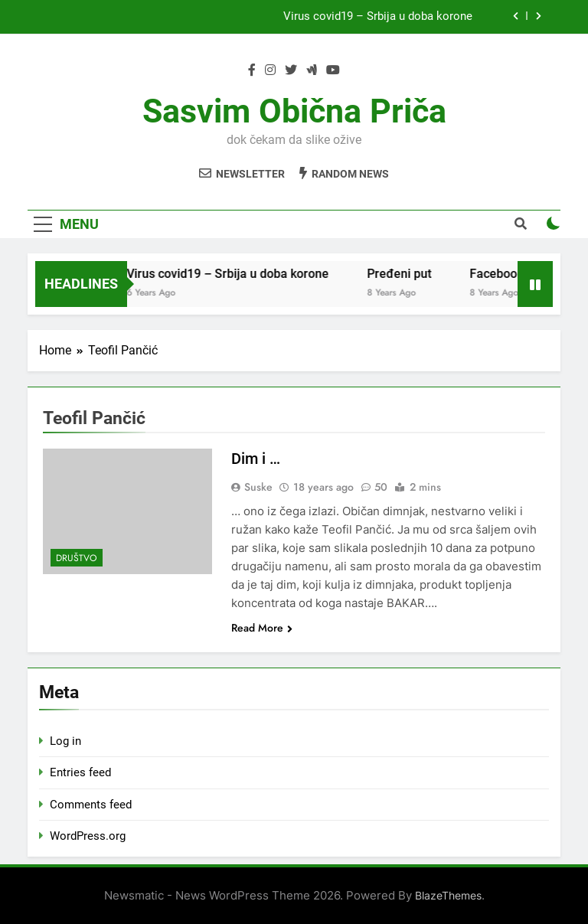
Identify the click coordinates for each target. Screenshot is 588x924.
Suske (258, 487)
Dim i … (256, 459)
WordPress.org (88, 836)
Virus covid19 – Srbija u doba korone (378, 17)
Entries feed (80, 772)
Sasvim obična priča (294, 111)
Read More (262, 628)
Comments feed (91, 805)
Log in (65, 741)
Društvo (77, 558)
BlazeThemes (448, 895)
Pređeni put (413, 274)
